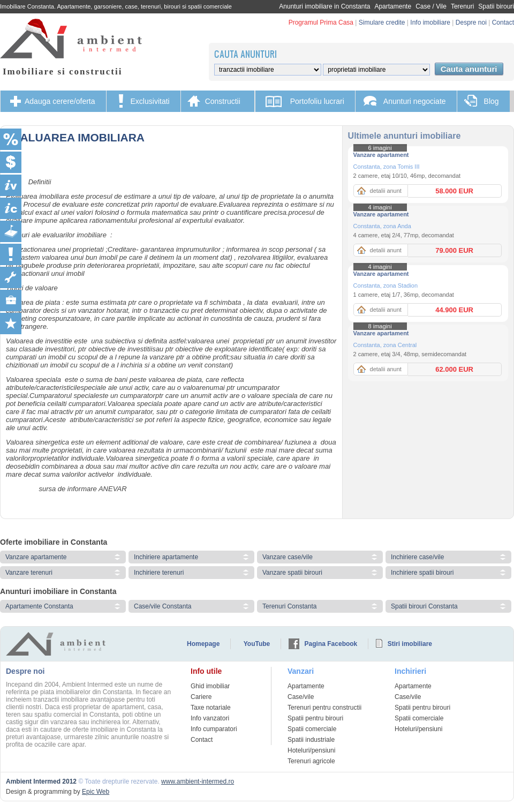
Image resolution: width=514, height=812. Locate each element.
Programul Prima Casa (321, 22)
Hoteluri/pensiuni (311, 750)
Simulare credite (382, 22)
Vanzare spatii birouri (292, 573)
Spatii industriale (311, 740)
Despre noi (471, 22)
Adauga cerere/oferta (60, 101)
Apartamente (393, 6)
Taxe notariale (211, 708)
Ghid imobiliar (210, 686)
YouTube (257, 644)
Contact (503, 22)
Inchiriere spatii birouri (422, 573)
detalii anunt (386, 191)
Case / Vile (431, 6)
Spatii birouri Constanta (424, 606)
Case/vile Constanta (162, 606)
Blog (492, 101)
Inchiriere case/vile (417, 557)
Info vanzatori (210, 718)
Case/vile (301, 697)
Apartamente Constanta (39, 606)
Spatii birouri (496, 6)
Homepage (203, 644)
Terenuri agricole (311, 761)
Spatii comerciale (312, 729)
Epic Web (96, 792)
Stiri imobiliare (410, 644)
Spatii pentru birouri (315, 718)
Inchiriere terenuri (159, 573)
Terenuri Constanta (289, 606)
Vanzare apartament (381, 155)
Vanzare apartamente (36, 557)
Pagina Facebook (331, 644)
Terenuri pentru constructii (324, 708)
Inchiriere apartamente (166, 557)
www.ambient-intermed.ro (198, 781)
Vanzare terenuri (29, 573)
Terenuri (462, 6)
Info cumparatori (214, 729)
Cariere (201, 697)
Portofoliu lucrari (317, 101)
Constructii (223, 101)
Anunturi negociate (415, 101)
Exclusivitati (150, 101)
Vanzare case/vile (288, 557)
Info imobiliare (430, 22)
